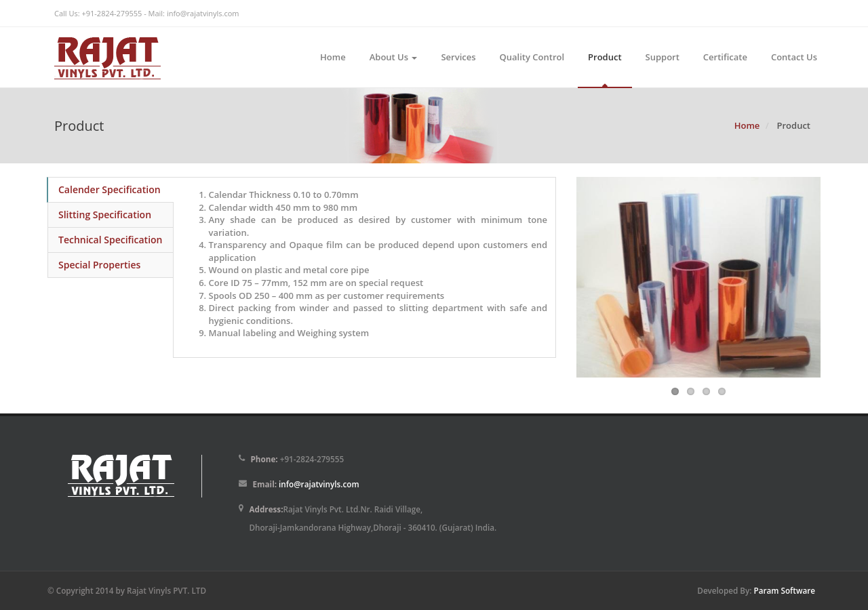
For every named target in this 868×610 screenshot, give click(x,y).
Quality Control (532, 57)
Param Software (785, 590)
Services (458, 57)
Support (663, 57)
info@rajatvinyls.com (203, 13)
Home (333, 57)
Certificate (725, 57)
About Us (394, 57)
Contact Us (794, 57)
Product (605, 57)
